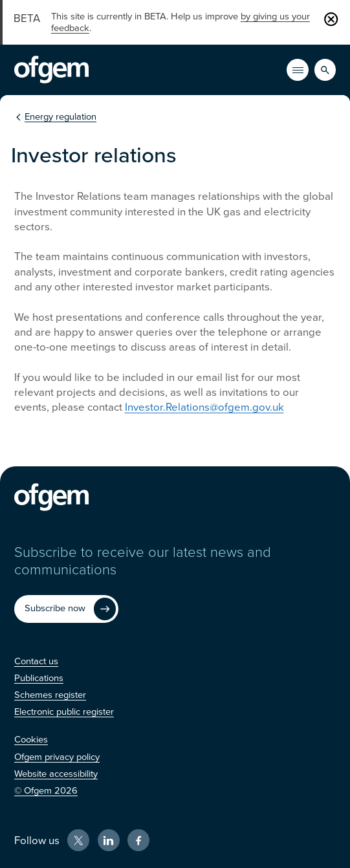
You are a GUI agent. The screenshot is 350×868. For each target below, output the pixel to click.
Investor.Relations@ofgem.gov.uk (204, 407)
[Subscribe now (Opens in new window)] (67, 609)
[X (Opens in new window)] (78, 840)
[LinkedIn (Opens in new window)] (109, 840)
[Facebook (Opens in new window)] (138, 840)
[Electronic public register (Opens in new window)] (64, 711)
